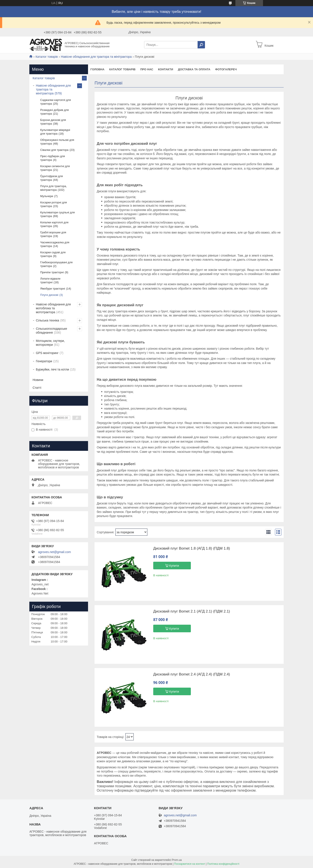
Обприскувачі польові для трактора (57, 142)
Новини (38, 380)
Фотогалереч (226, 69)
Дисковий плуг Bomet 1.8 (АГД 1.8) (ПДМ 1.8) (192, 548)
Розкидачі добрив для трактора (54, 112)
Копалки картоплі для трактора (54, 224)
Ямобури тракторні (53, 289)
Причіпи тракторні (52, 272)
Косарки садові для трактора (53, 254)
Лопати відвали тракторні (50, 280)
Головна (97, 69)
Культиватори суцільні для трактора (57, 214)
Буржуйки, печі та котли (52, 369)
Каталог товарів (47, 57)
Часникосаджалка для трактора (55, 244)
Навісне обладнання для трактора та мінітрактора (96, 57)
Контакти (166, 69)
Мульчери (47, 196)
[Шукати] (201, 45)
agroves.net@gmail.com (54, 552)
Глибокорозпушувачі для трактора (56, 264)
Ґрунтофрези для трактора (52, 178)
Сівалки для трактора (54, 150)
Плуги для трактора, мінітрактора (53, 188)
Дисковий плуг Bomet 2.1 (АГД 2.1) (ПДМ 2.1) (192, 611)
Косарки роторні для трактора (54, 204)
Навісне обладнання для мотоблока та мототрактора (53, 308)
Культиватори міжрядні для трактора (55, 132)
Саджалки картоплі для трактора (56, 102)
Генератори (44, 361)
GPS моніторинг (47, 353)
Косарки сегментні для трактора (55, 168)
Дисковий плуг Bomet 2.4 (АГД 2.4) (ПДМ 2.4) (192, 674)
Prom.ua (177, 860)
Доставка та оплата (194, 69)
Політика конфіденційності (223, 864)
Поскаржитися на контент (190, 864)
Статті (37, 388)
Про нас (147, 69)
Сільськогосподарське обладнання (52, 331)
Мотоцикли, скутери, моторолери (50, 343)
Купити (174, 566)
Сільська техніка (47, 320)
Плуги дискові (49, 295)
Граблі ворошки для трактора (53, 234)
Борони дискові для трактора (53, 122)
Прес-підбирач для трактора (53, 158)
